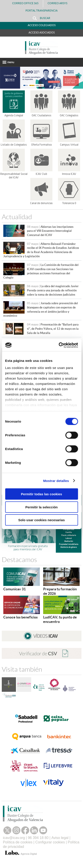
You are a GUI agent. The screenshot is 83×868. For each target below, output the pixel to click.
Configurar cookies (50, 842)
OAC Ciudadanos (41, 115)
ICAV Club (41, 174)
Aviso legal (60, 838)
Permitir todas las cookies (42, 494)
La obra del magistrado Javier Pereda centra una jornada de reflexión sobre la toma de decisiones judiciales (53, 290)
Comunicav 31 (14, 589)
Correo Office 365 (25, 3)
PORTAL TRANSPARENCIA (41, 11)
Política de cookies (18, 842)
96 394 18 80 (38, 838)
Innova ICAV (69, 174)
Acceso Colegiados (42, 25)
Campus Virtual (69, 145)
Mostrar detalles (56, 481)
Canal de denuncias (41, 203)
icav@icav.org (14, 838)
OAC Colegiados (69, 115)
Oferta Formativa (41, 145)
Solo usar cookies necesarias (41, 520)
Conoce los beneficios (20, 617)
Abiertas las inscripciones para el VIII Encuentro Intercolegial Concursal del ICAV (50, 231)
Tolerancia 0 (69, 203)
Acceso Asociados (42, 32)
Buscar (41, 18)
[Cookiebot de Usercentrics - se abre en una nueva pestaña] (59, 345)
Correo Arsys (59, 3)
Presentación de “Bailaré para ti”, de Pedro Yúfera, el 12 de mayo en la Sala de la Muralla (53, 329)
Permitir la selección (42, 507)
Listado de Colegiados (14, 145)
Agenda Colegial (14, 115)
